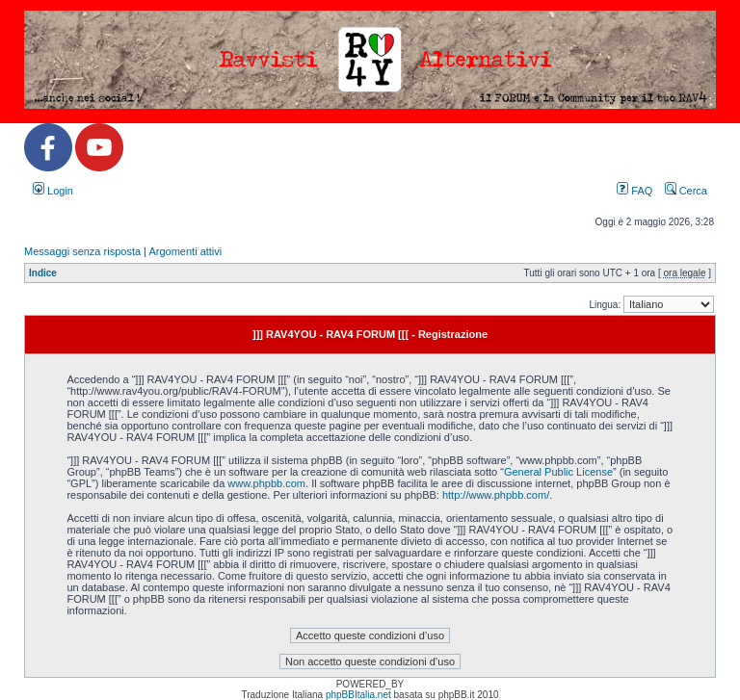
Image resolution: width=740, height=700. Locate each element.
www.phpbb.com (266, 483)
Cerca (686, 191)
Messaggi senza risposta (82, 251)
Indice (43, 273)
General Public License (558, 472)
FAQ (634, 191)
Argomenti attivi (185, 251)
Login (53, 191)
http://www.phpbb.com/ (496, 495)
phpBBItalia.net (358, 695)
